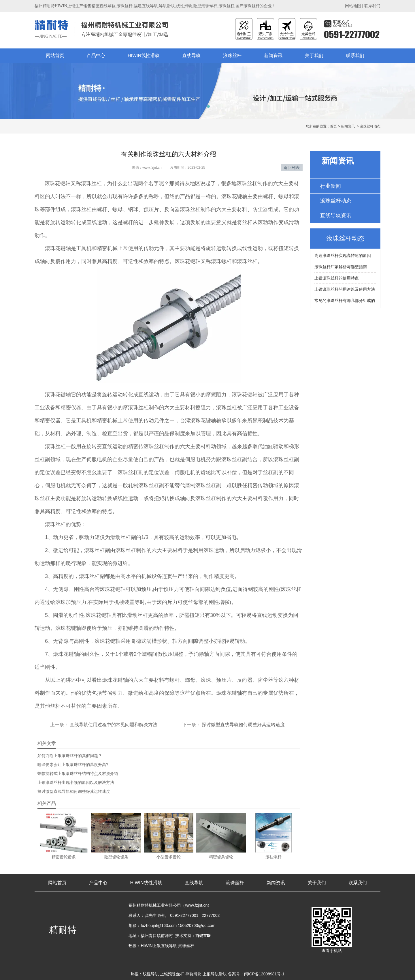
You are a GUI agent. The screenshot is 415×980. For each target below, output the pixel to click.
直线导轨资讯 (336, 215)
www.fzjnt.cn (152, 168)
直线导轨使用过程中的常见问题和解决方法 (113, 725)
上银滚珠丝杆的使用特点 (337, 278)
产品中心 (96, 56)
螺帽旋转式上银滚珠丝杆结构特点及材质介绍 (78, 774)
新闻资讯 (273, 56)
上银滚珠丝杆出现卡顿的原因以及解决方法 (76, 782)
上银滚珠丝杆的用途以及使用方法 (345, 289)
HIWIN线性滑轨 (144, 56)
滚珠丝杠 (91, 183)
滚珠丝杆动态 (336, 201)
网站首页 (55, 56)
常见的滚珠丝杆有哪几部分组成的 (345, 301)
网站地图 (353, 6)
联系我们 (372, 6)
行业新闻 (331, 186)
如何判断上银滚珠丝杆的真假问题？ (70, 756)
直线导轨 (191, 56)
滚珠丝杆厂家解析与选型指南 (341, 267)
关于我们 (314, 56)
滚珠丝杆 (232, 56)
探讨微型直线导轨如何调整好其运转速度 (243, 725)
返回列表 (292, 168)
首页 (333, 126)
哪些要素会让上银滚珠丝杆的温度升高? (73, 765)
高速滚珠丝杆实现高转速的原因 (343, 256)
